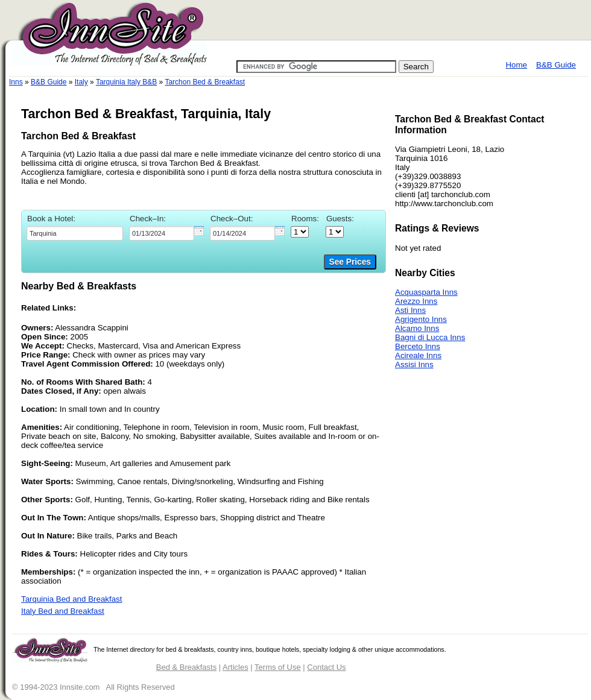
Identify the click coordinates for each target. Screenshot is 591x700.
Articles (235, 667)
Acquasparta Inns (426, 292)
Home (516, 65)
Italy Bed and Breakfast (63, 611)
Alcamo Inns (417, 328)
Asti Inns (410, 310)
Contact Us (326, 667)
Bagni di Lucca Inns (430, 337)
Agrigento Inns (421, 319)
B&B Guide (556, 65)
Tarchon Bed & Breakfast (205, 82)
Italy (81, 82)
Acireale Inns (418, 355)
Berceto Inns (418, 346)
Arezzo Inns (416, 301)
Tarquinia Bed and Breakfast (71, 599)
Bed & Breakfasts (186, 667)
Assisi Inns (414, 364)
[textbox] (75, 233)
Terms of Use (278, 667)
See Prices (350, 262)
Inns (16, 82)
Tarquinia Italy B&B (126, 82)
